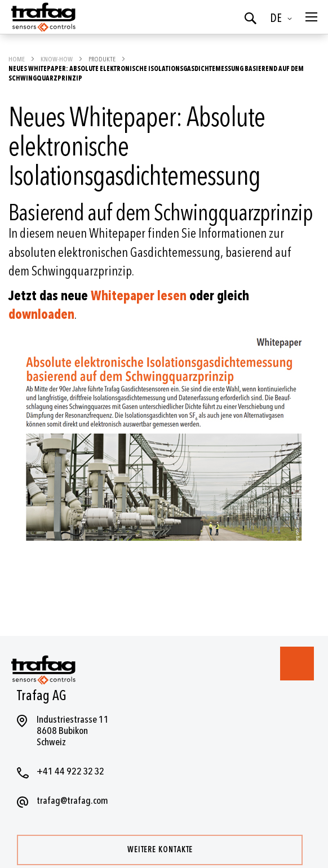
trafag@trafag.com (72, 801)
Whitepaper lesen (139, 296)
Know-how (57, 59)
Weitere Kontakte (160, 850)
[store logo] (42, 17)
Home (17, 59)
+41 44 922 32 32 (70, 771)
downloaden (41, 315)
